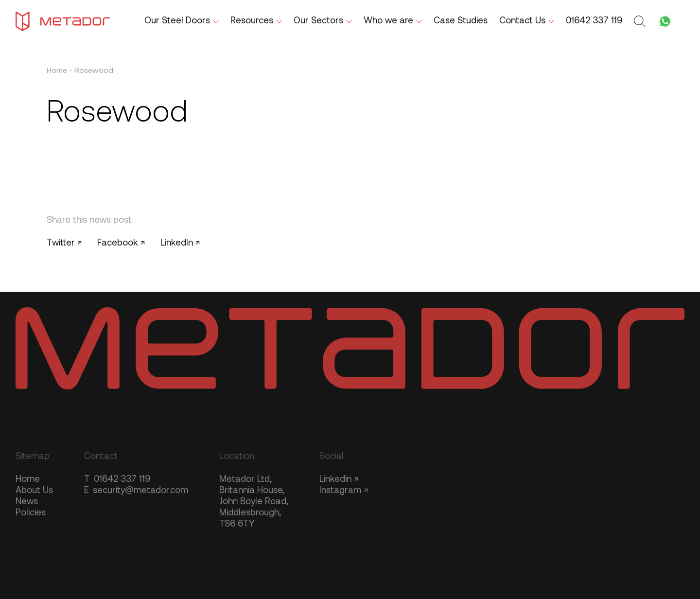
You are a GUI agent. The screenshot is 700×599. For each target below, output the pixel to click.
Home (57, 71)
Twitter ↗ (64, 243)
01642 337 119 (117, 480)
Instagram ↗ (344, 491)
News (27, 502)
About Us (34, 491)
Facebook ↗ (121, 243)
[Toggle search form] (641, 21)
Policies (31, 513)
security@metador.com (136, 491)
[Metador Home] (63, 21)
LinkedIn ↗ (180, 243)
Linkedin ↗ (339, 480)
